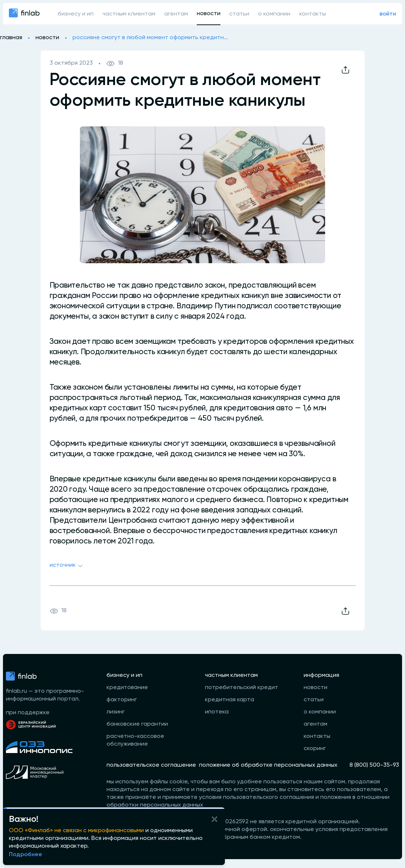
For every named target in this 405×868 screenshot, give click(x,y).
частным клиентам (129, 14)
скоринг (315, 749)
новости (209, 14)
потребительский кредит (242, 688)
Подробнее (26, 855)
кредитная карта (229, 700)
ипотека (217, 712)
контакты (313, 14)
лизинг (116, 712)
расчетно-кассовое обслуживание (135, 740)
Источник (67, 566)
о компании (274, 14)
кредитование (127, 688)
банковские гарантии (137, 724)
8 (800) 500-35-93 (374, 765)
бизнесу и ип (76, 14)
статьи (239, 14)
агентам (176, 14)
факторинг (122, 700)
